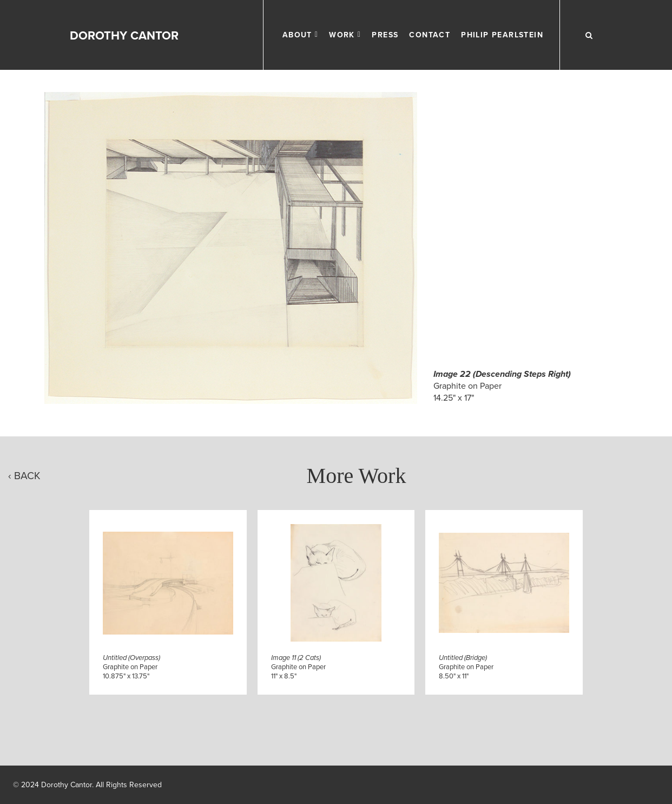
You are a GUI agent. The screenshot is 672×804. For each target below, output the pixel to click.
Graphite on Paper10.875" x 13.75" (131, 667)
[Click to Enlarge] (231, 248)
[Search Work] (589, 35)
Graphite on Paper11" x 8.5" (298, 667)
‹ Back (24, 476)
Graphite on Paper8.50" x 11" (466, 667)
